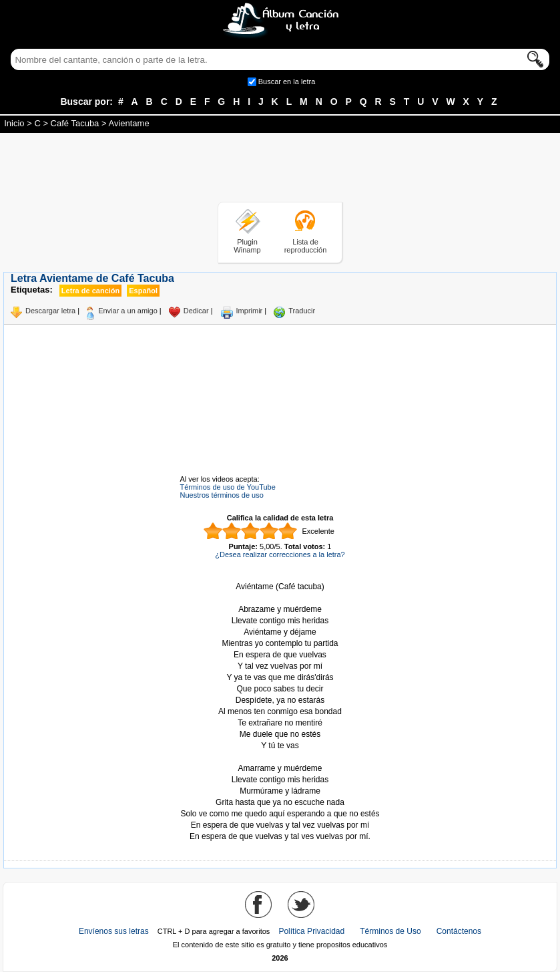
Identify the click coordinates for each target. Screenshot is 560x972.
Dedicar (196, 311)
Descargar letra (50, 311)
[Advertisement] (280, 170)
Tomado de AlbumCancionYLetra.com (280, 757)
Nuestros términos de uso (222, 495)
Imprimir (250, 311)
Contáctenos (459, 931)
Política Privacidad (311, 931)
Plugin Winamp (247, 246)
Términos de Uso (390, 931)
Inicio (14, 123)
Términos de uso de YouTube (228, 487)
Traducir (302, 311)
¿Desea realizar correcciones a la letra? (280, 554)
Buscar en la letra (287, 82)
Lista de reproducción (306, 246)
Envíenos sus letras (114, 931)
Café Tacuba (75, 123)
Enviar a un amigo (128, 311)
